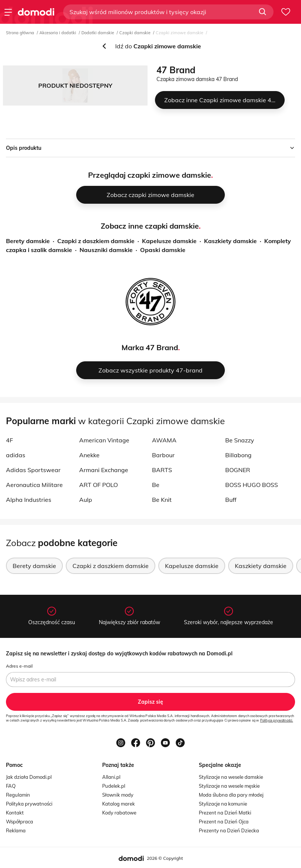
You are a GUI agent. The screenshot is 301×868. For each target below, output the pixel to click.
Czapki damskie (135, 33)
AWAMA (164, 440)
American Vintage (104, 440)
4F (9, 440)
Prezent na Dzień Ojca (224, 822)
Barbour (163, 455)
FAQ (11, 786)
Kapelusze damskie (169, 241)
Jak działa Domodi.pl (29, 777)
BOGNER (238, 470)
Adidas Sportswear (33, 470)
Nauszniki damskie (106, 250)
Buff (231, 500)
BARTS (162, 470)
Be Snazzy (240, 440)
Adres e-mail (19, 666)
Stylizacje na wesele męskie (229, 786)
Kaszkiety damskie (230, 241)
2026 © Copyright (165, 858)
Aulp (86, 500)
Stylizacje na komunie (223, 804)
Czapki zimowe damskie (179, 33)
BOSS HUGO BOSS (252, 485)
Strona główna (20, 33)
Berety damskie (28, 241)
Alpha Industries (29, 500)
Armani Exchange (104, 470)
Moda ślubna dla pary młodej (231, 795)
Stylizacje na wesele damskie (231, 777)
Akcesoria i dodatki (58, 33)
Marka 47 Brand (150, 347)
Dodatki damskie (98, 33)
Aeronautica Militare (34, 485)
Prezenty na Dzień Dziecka (229, 830)
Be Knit (162, 500)
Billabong (238, 455)
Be (156, 485)
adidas (16, 455)
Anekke (89, 455)
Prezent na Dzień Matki (225, 813)
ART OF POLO (98, 485)
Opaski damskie (163, 250)
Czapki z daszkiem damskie (96, 241)
